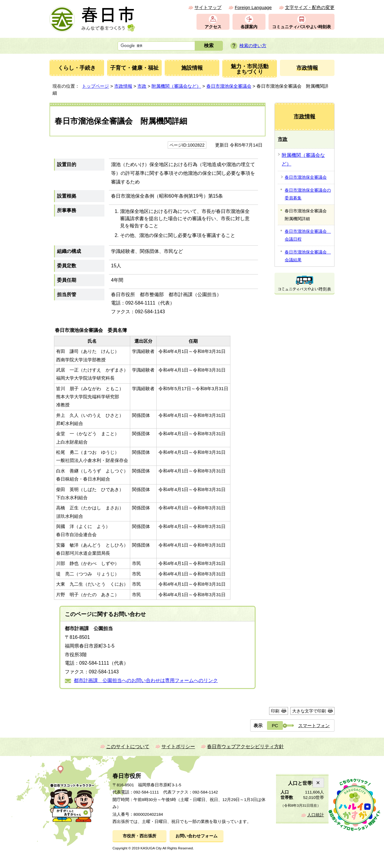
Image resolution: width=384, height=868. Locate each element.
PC (275, 725)
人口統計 (316, 815)
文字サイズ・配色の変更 (310, 7)
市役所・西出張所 (139, 836)
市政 (142, 86)
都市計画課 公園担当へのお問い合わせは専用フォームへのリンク (146, 680)
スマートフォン (314, 725)
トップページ (95, 86)
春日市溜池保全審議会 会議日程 (308, 235)
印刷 (275, 711)
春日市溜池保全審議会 (229, 86)
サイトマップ (208, 7)
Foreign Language (253, 7)
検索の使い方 (253, 46)
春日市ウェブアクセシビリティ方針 (245, 747)
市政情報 (123, 86)
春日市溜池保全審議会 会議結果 (308, 256)
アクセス (213, 27)
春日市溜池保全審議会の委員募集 (308, 194)
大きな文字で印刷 (309, 711)
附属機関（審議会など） (176, 86)
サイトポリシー (178, 747)
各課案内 (249, 27)
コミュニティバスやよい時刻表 (301, 27)
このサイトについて (128, 747)
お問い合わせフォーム (196, 836)
